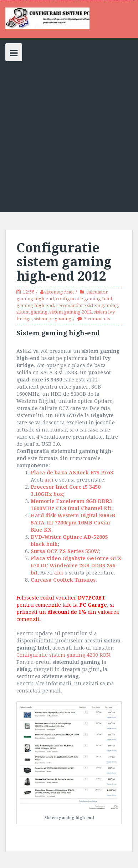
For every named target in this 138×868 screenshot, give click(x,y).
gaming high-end (35, 305)
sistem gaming (32, 312)
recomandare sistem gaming (87, 305)
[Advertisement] (69, 134)
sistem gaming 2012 (71, 312)
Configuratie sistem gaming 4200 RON (63, 655)
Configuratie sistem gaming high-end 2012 (64, 262)
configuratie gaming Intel (84, 299)
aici (49, 480)
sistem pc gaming (53, 319)
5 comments (97, 319)
